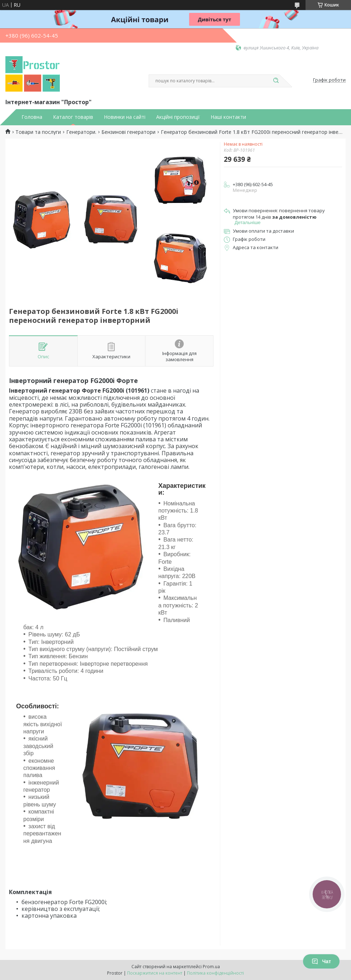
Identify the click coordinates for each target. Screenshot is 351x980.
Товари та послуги (38, 132)
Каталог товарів (73, 117)
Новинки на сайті (125, 117)
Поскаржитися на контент (155, 973)
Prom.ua (211, 967)
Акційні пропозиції (178, 117)
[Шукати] (276, 81)
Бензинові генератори (128, 132)
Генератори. (81, 132)
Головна (32, 117)
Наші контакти (228, 117)
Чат (321, 961)
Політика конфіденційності (215, 973)
